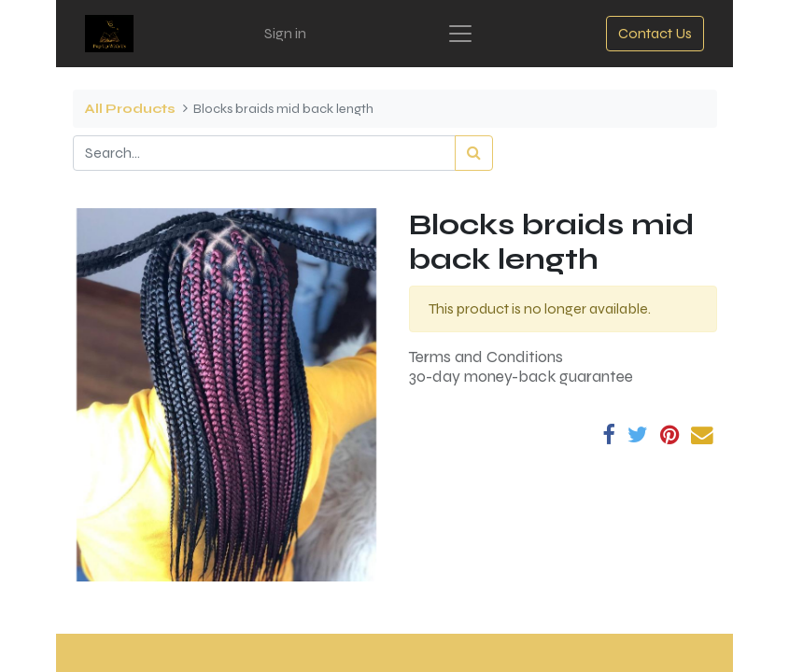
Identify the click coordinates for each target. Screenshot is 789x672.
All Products (130, 109)
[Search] (474, 153)
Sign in (285, 33)
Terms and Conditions (486, 357)
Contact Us (655, 33)
